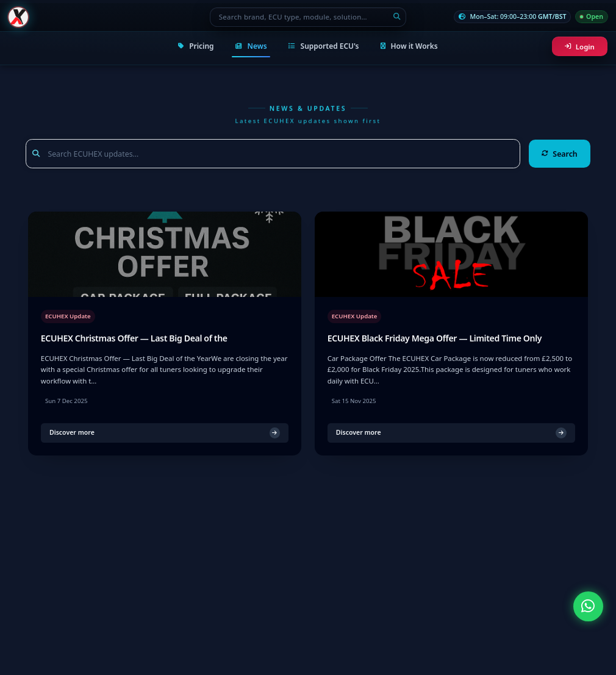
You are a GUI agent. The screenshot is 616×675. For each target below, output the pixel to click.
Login (580, 47)
